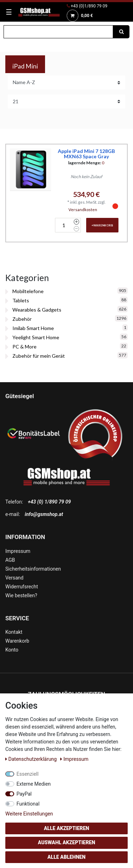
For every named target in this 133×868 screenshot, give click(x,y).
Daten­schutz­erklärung (32, 759)
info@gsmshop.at (44, 514)
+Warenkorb (102, 225)
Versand (14, 578)
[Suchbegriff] (58, 32)
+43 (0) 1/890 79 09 (49, 502)
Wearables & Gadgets (37, 310)
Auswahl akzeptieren (67, 842)
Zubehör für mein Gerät (39, 356)
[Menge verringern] (76, 229)
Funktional (28, 804)
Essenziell (28, 774)
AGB (10, 560)
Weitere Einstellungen (29, 814)
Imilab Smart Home (33, 328)
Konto (12, 650)
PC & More (24, 347)
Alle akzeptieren (67, 828)
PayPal (24, 794)
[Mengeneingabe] (63, 225)
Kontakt (14, 632)
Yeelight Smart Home (36, 337)
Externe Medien (34, 784)
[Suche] (121, 32)
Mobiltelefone (28, 291)
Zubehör (22, 319)
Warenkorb (17, 641)
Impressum (18, 551)
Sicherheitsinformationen (33, 569)
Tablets (21, 300)
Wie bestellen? (21, 595)
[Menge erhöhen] (76, 222)
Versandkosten (83, 210)
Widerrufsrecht (22, 587)
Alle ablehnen (66, 857)
